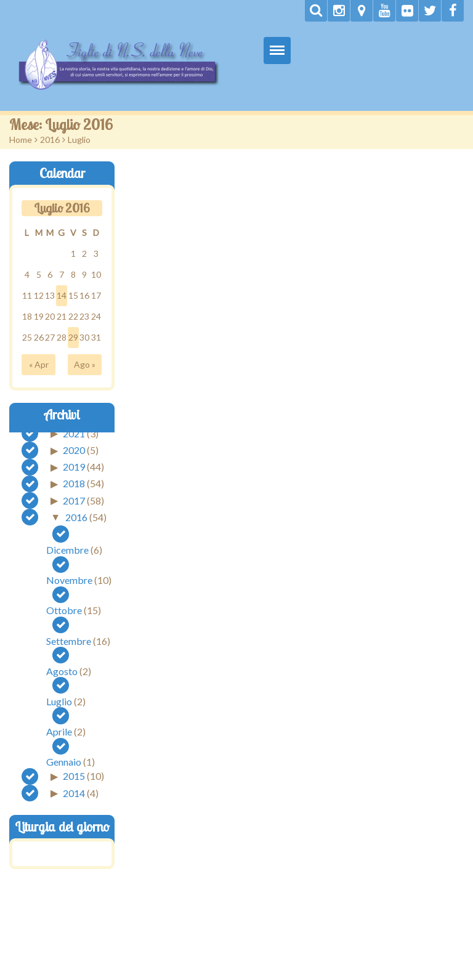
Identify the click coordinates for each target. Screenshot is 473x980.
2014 (74, 792)
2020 (74, 450)
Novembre (69, 580)
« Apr (39, 364)
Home (21, 140)
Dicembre (67, 550)
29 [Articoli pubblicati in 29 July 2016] (73, 337)
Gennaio (64, 762)
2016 (50, 140)
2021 (74, 433)
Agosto (62, 671)
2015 (74, 776)
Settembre (69, 641)
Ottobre (64, 610)
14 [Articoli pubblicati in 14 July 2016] (62, 295)
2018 (74, 483)
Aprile (59, 731)
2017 (74, 500)
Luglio (59, 701)
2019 (74, 467)
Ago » (85, 364)
